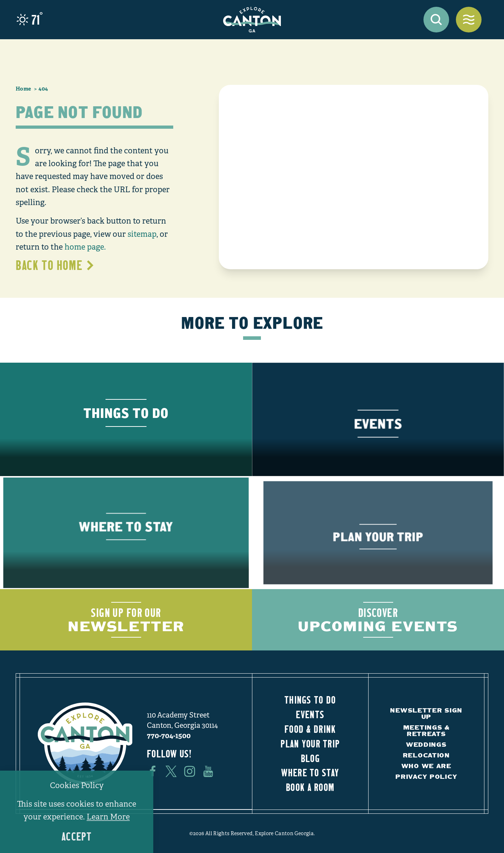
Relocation (426, 755)
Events (310, 714)
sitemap (142, 234)
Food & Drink (310, 729)
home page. (85, 247)
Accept (77, 836)
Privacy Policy (426, 777)
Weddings (426, 744)
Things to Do (310, 700)
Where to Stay (310, 772)
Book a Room (310, 787)
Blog (310, 758)
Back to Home (55, 265)
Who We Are (426, 766)
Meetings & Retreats (426, 731)
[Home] (252, 20)
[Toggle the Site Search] (436, 20)
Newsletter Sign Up (426, 713)
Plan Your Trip (310, 744)
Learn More (108, 817)
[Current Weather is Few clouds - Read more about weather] (30, 20)
